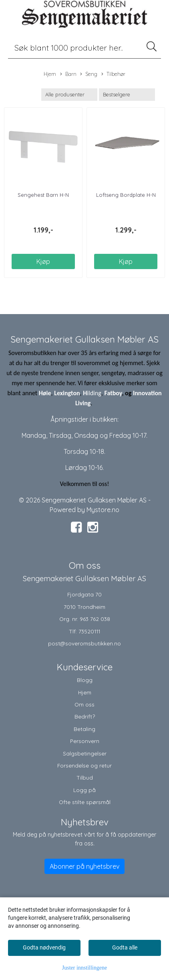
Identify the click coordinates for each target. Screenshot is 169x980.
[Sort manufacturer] (69, 95)
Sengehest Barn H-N (43, 195)
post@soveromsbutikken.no (84, 643)
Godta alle (125, 947)
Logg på (84, 790)
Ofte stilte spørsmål (85, 802)
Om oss (84, 704)
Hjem (50, 74)
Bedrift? (85, 716)
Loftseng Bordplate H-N (126, 195)
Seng (89, 74)
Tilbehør (113, 74)
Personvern (85, 741)
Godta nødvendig (44, 947)
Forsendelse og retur (84, 765)
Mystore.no (103, 510)
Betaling (84, 729)
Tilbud (85, 777)
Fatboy (113, 393)
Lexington (67, 393)
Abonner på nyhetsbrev (84, 866)
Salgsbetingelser (85, 753)
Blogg (85, 680)
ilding (94, 393)
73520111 (89, 631)
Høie (45, 393)
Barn (68, 74)
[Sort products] (127, 95)
